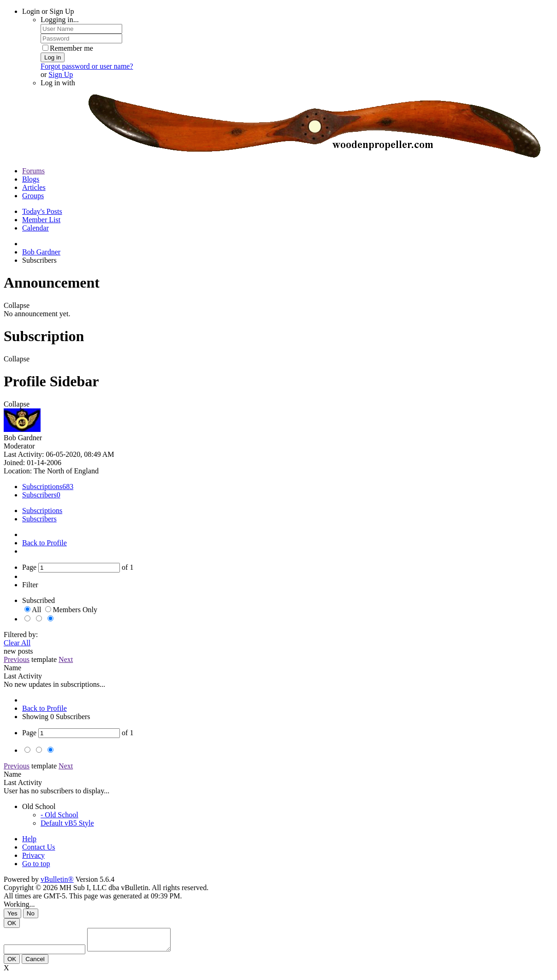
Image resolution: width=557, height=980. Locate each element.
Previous (17, 659)
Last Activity (23, 676)
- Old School (59, 815)
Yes (12, 913)
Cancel (35, 963)
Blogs (31, 179)
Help (29, 839)
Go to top (36, 864)
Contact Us (39, 847)
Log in (53, 57)
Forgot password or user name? (87, 66)
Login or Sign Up (48, 11)
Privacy (33, 855)
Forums (33, 171)
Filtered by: (21, 635)
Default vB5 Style (67, 823)
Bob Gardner (41, 252)
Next (66, 659)
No (31, 913)
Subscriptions (42, 487)
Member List (41, 220)
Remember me (68, 48)
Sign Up (61, 74)
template (44, 659)
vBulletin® (57, 879)
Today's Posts (42, 211)
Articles (34, 187)
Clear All (17, 643)
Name (12, 668)
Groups (33, 196)
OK (12, 923)
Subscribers (39, 495)
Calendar (36, 228)
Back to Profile (44, 543)
